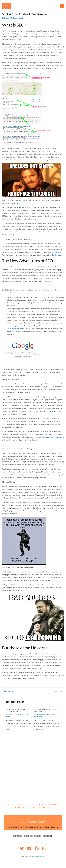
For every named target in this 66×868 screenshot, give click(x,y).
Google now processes (14, 329)
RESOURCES (19, 807)
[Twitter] (22, 848)
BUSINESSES (40, 804)
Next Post (59, 691)
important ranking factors (52, 437)
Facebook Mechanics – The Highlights (46, 710)
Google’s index (57, 255)
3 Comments (10, 714)
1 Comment (38, 714)
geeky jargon (54, 411)
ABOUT (19, 804)
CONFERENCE (53, 804)
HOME (10, 804)
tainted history (26, 207)
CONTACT (31, 807)
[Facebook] (37, 848)
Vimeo (54, 475)
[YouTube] (29, 848)
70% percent (24, 297)
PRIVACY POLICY (45, 807)
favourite (14, 392)
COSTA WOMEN (39, 856)
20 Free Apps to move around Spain (16, 710)
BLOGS (28, 804)
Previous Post (8, 691)
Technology (6, 18)
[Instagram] (44, 848)
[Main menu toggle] (62, 6)
